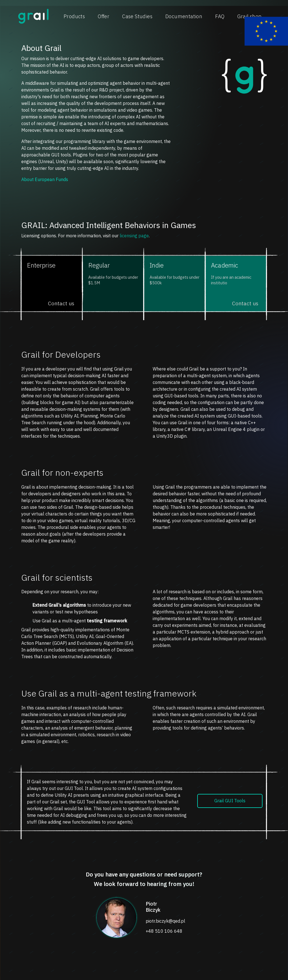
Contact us (61, 303)
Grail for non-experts (62, 473)
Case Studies (137, 16)
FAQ (220, 16)
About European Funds (45, 179)
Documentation (184, 16)
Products (74, 16)
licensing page (134, 236)
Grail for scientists (57, 578)
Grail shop (249, 16)
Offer (104, 16)
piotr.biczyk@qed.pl (165, 921)
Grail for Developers (61, 355)
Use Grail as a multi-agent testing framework (109, 693)
